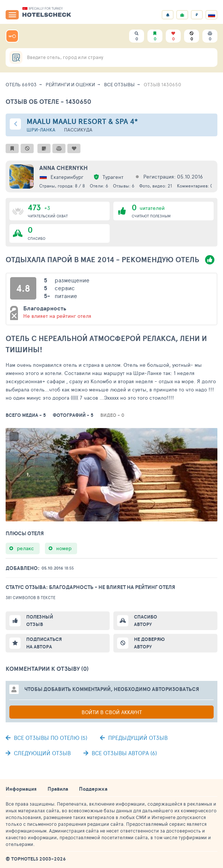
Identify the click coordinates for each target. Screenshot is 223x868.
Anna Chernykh (64, 168)
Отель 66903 (21, 84)
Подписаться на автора (44, 643)
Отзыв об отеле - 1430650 (48, 101)
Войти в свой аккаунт (112, 712)
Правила (58, 789)
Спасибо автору (146, 621)
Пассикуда (78, 130)
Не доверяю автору (149, 643)
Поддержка (93, 789)
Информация (21, 789)
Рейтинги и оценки (70, 84)
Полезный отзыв (40, 621)
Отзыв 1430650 (162, 84)
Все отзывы (119, 84)
